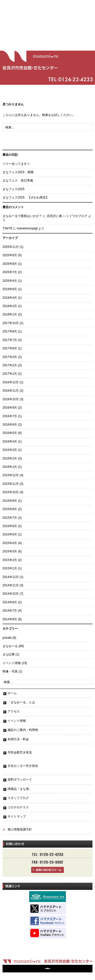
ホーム (12, 693)
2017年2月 (10, 365)
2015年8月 (10, 509)
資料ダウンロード (20, 779)
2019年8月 (10, 289)
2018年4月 (10, 298)
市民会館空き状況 (20, 752)
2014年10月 (11, 594)
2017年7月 (10, 340)
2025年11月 (11, 247)
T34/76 (7, 228)
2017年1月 (10, 374)
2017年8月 (10, 331)
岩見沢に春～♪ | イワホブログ (67, 216)
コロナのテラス (18, 807)
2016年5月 (10, 433)
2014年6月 (10, 619)
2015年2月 (10, 560)
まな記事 (9, 654)
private (7, 638)
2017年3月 (10, 357)
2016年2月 (10, 458)
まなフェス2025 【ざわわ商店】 (26, 197)
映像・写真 (10, 671)
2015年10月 (11, 492)
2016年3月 (10, 450)
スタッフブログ (18, 798)
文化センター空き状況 (23, 766)
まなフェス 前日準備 (18, 181)
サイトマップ (17, 816)
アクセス (14, 711)
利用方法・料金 (18, 739)
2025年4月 (10, 281)
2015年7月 (10, 518)
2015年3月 (10, 551)
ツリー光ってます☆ (16, 164)
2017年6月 (10, 348)
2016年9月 (10, 408)
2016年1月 (10, 467)
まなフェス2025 (14, 189)
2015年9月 (10, 501)
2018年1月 (10, 314)
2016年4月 (10, 442)
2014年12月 (11, 577)
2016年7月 (10, 416)
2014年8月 (10, 602)
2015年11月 (11, 484)
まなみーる (10, 646)
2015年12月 (11, 475)
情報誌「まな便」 (20, 789)
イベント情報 (12, 663)
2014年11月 (11, 585)
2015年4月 (10, 543)
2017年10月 (11, 323)
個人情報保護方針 (20, 829)
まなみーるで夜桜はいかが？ (22, 216)
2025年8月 (10, 264)
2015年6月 (10, 526)
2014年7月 (10, 611)
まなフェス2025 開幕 (18, 172)
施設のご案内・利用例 (23, 730)
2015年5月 (10, 534)
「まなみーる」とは (21, 702)
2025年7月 (10, 272)
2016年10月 (11, 399)
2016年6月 (10, 425)
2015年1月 (10, 568)
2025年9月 (10, 255)
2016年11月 (11, 391)
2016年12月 (11, 382)
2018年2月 (10, 306)
